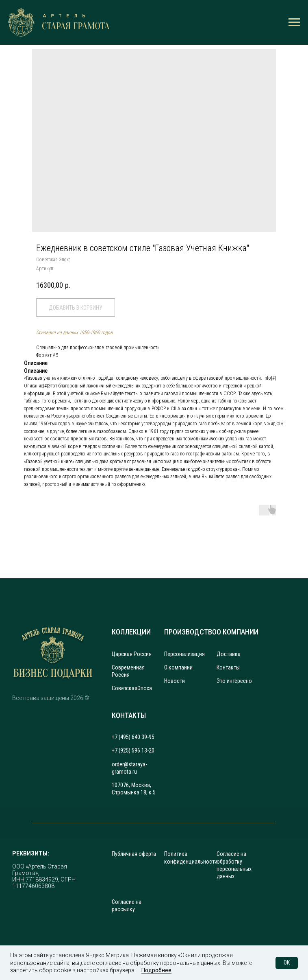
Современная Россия (128, 671)
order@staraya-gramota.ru (129, 768)
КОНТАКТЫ (129, 715)
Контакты (228, 667)
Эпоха (145, 688)
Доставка (229, 654)
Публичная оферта (134, 854)
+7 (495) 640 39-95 (133, 737)
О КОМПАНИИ (238, 632)
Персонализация (184, 654)
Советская (125, 688)
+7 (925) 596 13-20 (133, 750)
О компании (178, 667)
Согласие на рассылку (127, 906)
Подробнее (156, 970)
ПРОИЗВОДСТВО (190, 632)
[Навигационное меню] (294, 22)
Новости (175, 681)
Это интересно (234, 681)
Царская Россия (132, 654)
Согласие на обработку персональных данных (234, 865)
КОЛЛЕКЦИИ (131, 632)
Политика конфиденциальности (191, 857)
